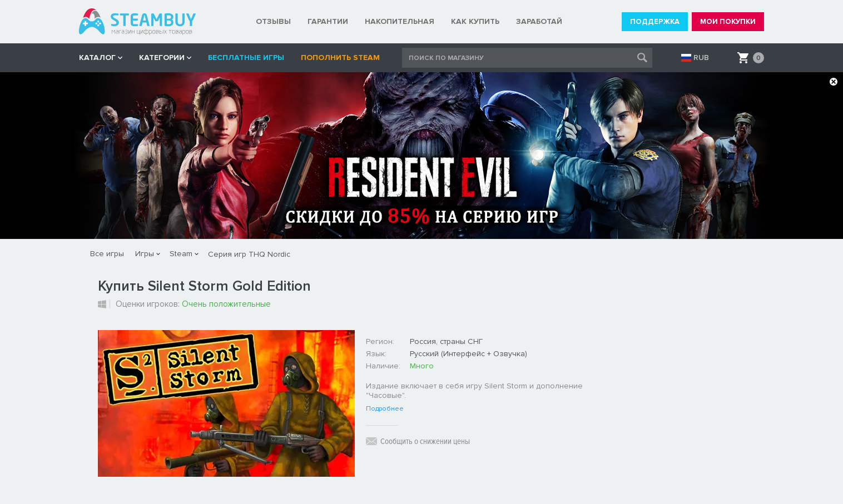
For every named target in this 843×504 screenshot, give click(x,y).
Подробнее (385, 409)
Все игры (107, 254)
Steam (181, 254)
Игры (145, 254)
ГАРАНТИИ (328, 21)
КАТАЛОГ (97, 58)
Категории (162, 58)
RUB (701, 58)
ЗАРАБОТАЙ (539, 21)
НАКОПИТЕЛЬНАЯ (400, 21)
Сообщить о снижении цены (425, 441)
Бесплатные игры (246, 58)
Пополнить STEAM (340, 58)
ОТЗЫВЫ (273, 21)
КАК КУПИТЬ (475, 21)
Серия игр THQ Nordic (249, 254)
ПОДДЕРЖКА (655, 22)
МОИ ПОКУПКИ (728, 22)
